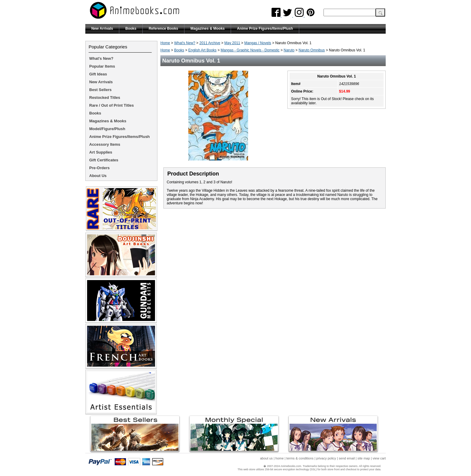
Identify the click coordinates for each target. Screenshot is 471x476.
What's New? (185, 43)
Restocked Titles (105, 98)
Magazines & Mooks (208, 29)
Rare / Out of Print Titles (112, 105)
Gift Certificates (104, 160)
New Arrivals (102, 29)
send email (347, 458)
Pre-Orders (99, 168)
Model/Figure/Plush (107, 129)
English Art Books (202, 50)
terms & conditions (300, 458)
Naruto (289, 50)
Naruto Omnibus (312, 50)
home (280, 458)
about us (266, 458)
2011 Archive (210, 43)
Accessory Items (105, 144)
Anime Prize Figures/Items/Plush (265, 29)
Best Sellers (100, 90)
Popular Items (102, 66)
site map (364, 458)
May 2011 (232, 43)
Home (165, 43)
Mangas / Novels (258, 43)
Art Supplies (101, 152)
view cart (379, 458)
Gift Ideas (98, 74)
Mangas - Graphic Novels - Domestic (250, 50)
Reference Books (163, 29)
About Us (98, 176)
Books (131, 29)
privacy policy (326, 458)
